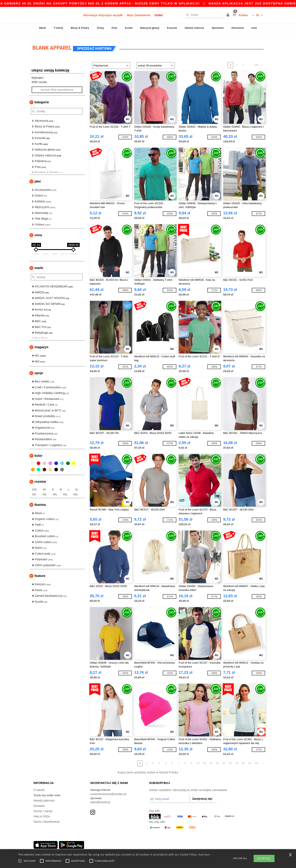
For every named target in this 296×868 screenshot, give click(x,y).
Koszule (172, 28)
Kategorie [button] (42, 97)
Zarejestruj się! (202, 794)
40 (217, 758)
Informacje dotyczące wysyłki (103, 15)
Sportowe (218, 28)
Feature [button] (40, 571)
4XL (55, 490)
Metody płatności (44, 796)
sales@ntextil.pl (100, 797)
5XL (65, 490)
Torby (100, 28)
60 (230, 758)
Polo (114, 28)
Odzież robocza (194, 28)
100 (256, 60)
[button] (228, 15)
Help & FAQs (42, 811)
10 (198, 758)
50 (224, 758)
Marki (43, 28)
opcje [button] (39, 368)
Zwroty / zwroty (43, 806)
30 (211, 758)
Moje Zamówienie (139, 15)
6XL (76, 490)
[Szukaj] (204, 15)
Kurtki (129, 28)
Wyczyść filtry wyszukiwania (57, 85)
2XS (34, 485)
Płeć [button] (38, 177)
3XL (45, 490)
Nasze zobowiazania (46, 817)
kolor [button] (38, 451)
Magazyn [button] (41, 342)
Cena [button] (38, 230)
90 (250, 758)
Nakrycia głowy (150, 28)
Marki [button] (39, 263)
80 (243, 758)
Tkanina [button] (40, 500)
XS (44, 485)
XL (77, 485)
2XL (34, 490)
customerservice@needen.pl (108, 789)
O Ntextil (39, 785)
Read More (204, 855)
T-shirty (58, 28)
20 (204, 758)
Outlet (159, 15)
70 (237, 758)
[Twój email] (169, 794)
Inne (254, 28)
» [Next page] (263, 60)
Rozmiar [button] (40, 477)
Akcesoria (238, 28)
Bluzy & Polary (80, 28)
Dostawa (39, 801)
